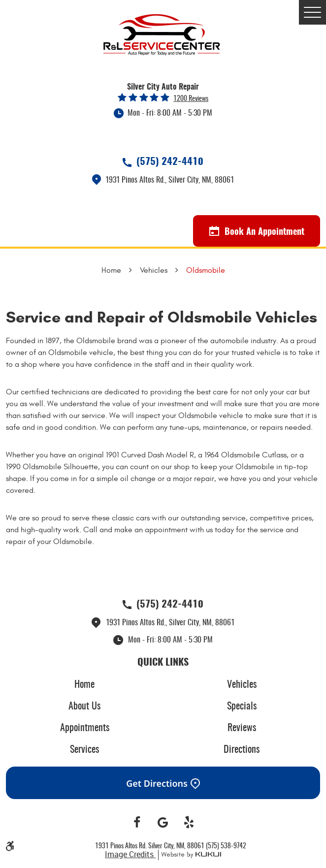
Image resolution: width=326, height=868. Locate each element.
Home (111, 270)
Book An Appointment (257, 231)
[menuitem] (84, 685)
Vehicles (154, 270)
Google (163, 823)
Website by (190, 855)
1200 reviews (191, 99)
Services (84, 750)
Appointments (85, 728)
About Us (84, 707)
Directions (242, 750)
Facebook (137, 823)
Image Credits (130, 854)
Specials (242, 707)
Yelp (189, 823)
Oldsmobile (206, 270)
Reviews (242, 728)
